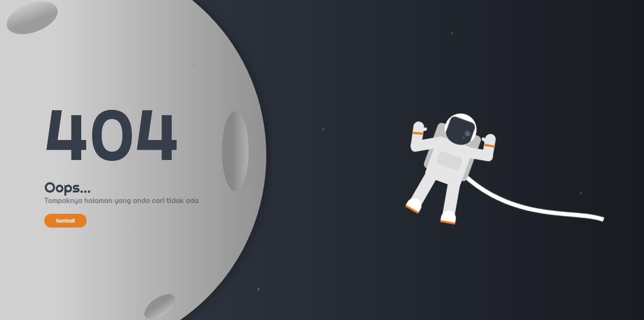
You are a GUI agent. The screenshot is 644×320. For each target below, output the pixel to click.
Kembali (65, 221)
